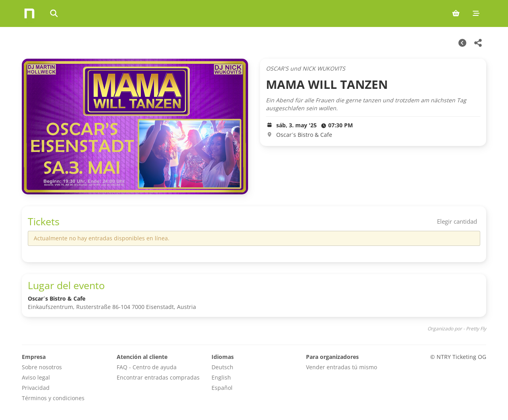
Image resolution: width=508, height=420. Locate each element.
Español (222, 388)
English (221, 377)
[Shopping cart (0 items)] (456, 13)
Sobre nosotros (42, 367)
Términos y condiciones (53, 398)
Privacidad (36, 388)
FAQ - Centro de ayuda (147, 367)
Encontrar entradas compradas (158, 377)
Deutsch (222, 367)
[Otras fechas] (462, 43)
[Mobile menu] (476, 13)
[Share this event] (478, 43)
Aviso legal (36, 377)
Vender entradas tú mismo (342, 367)
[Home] (29, 13)
